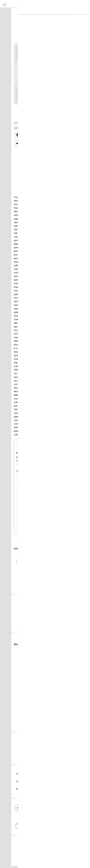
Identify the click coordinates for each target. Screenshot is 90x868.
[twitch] (59, 810)
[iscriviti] (69, 828)
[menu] (4, 4)
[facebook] (18, 810)
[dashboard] (86, 4)
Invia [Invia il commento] (36, 582)
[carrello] (76, 4)
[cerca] (81, 4)
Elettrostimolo (23, 457)
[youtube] (45, 810)
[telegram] (72, 810)
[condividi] (74, 121)
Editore (45, 846)
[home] (39, 4)
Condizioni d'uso (39, 857)
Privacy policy (52, 857)
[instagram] (32, 810)
